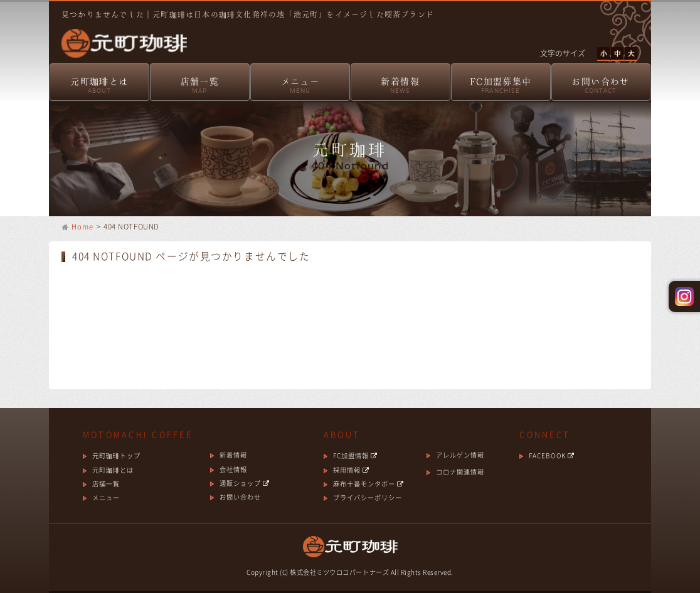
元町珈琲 (118, 35)
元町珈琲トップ (116, 455)
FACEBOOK (551, 455)
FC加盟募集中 (501, 86)
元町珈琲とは (99, 86)
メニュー (300, 86)
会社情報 (233, 469)
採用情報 (351, 470)
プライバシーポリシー (368, 497)
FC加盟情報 (355, 455)
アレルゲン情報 (460, 455)
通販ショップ (245, 483)
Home (83, 227)
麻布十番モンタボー (369, 484)
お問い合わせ (601, 86)
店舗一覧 (200, 86)
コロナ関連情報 (460, 472)
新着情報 (400, 86)
